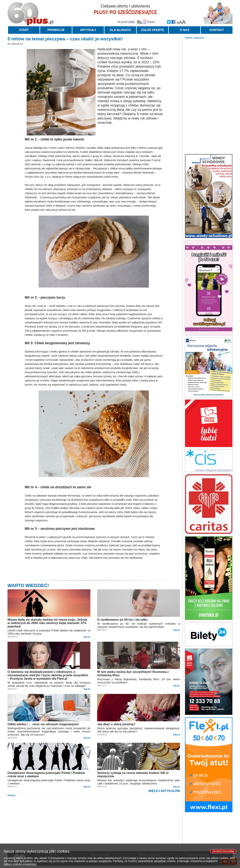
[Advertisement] (209, 95)
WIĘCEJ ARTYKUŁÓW (164, 791)
